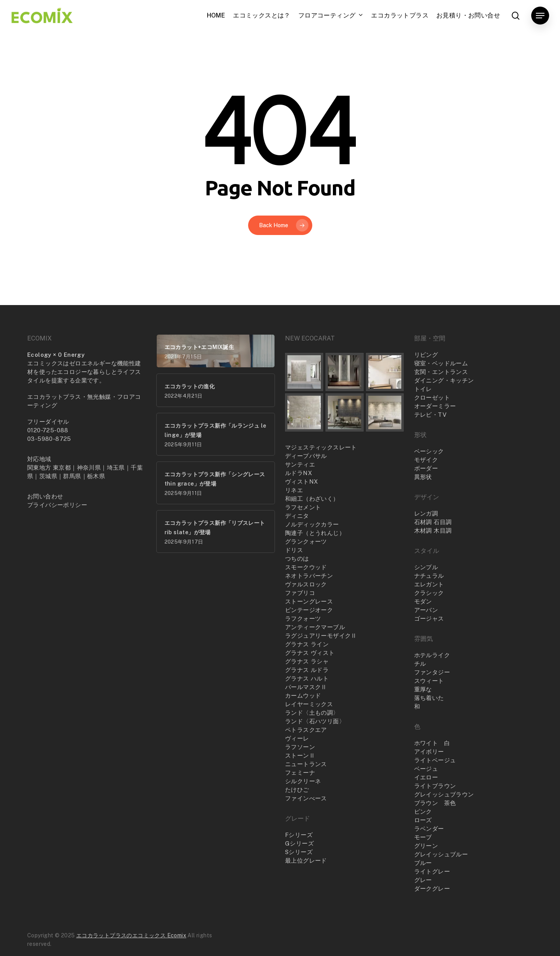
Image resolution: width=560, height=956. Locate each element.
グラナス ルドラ (307, 670)
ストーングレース (309, 601)
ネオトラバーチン (309, 576)
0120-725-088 (48, 430)
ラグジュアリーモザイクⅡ (321, 636)
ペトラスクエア (306, 730)
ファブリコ (300, 593)
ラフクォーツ (303, 618)
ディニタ (297, 516)
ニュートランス (306, 764)
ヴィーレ (297, 738)
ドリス (294, 550)
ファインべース (306, 798)
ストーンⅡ (300, 755)
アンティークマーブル (315, 627)
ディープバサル (306, 456)
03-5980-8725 (49, 439)
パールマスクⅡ (306, 687)
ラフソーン (300, 747)
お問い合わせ (45, 496)
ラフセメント (303, 507)
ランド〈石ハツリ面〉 (315, 721)
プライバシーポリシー (57, 505)
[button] (540, 16)
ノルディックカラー (312, 524)
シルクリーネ (303, 781)
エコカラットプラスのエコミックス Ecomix (131, 935)
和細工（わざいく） (312, 499)
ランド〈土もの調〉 (312, 713)
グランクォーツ (306, 541)
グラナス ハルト (307, 678)
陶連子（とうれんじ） (315, 533)
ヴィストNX (301, 482)
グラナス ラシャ (307, 661)
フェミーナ (300, 773)
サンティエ (300, 464)
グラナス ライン (307, 644)
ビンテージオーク (309, 610)
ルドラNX (298, 473)
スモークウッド (306, 567)
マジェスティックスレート (321, 447)
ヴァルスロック (306, 584)
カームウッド (303, 696)
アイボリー (429, 752)
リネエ (294, 490)
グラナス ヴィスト (310, 653)
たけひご (297, 790)
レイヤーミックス (309, 704)
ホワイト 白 (432, 743)
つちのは (297, 559)
